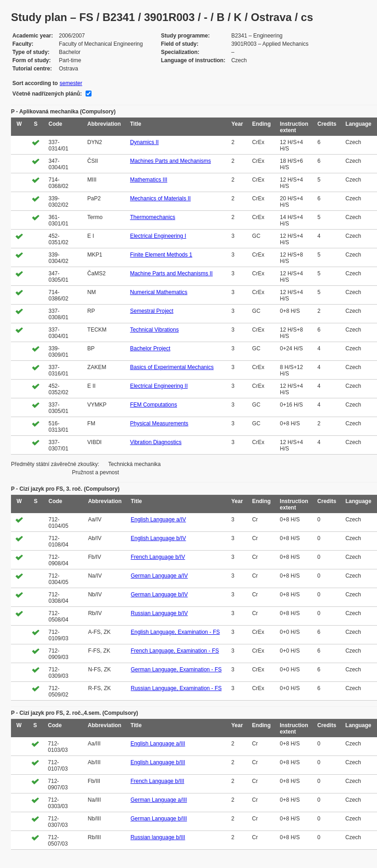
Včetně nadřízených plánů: (47, 94)
